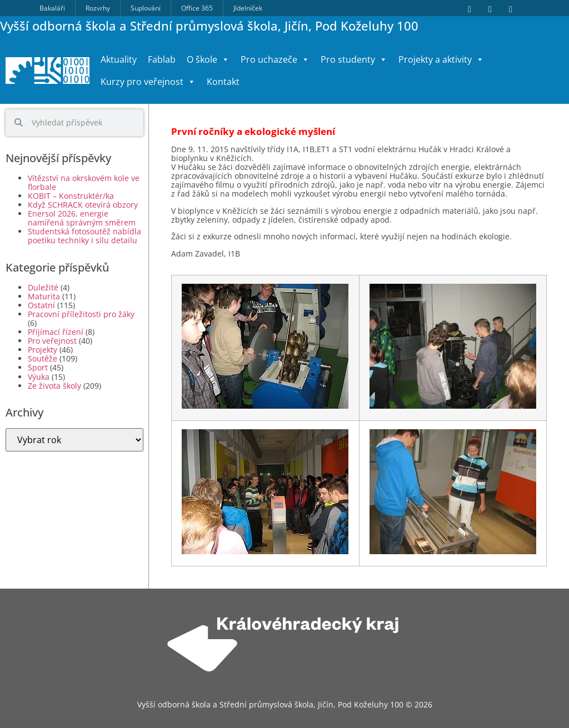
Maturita (44, 296)
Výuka (39, 377)
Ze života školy (54, 386)
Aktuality (119, 59)
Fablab (162, 59)
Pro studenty (354, 59)
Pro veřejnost (52, 341)
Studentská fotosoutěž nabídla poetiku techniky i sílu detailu (84, 236)
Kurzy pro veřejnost (148, 82)
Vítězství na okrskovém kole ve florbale (84, 182)
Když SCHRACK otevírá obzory (83, 205)
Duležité (43, 287)
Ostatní (41, 305)
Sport (38, 367)
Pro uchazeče (275, 59)
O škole (208, 59)
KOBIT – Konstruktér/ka (71, 196)
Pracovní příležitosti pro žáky (81, 314)
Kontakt (223, 82)
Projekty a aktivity (441, 59)
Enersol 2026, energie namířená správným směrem (82, 218)
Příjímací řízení (56, 332)
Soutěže (43, 358)
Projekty (43, 350)
